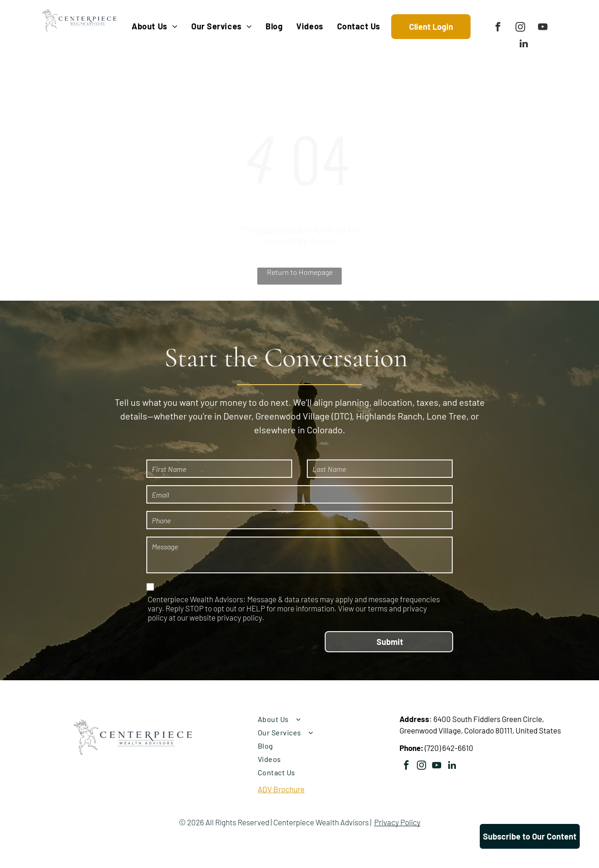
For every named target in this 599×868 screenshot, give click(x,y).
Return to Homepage (300, 272)
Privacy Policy (397, 822)
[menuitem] (155, 26)
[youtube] (543, 28)
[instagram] (520, 28)
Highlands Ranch (389, 416)
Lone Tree (446, 416)
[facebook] (498, 28)
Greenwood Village (293, 416)
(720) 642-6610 (449, 748)
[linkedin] (524, 45)
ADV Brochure (281, 789)
